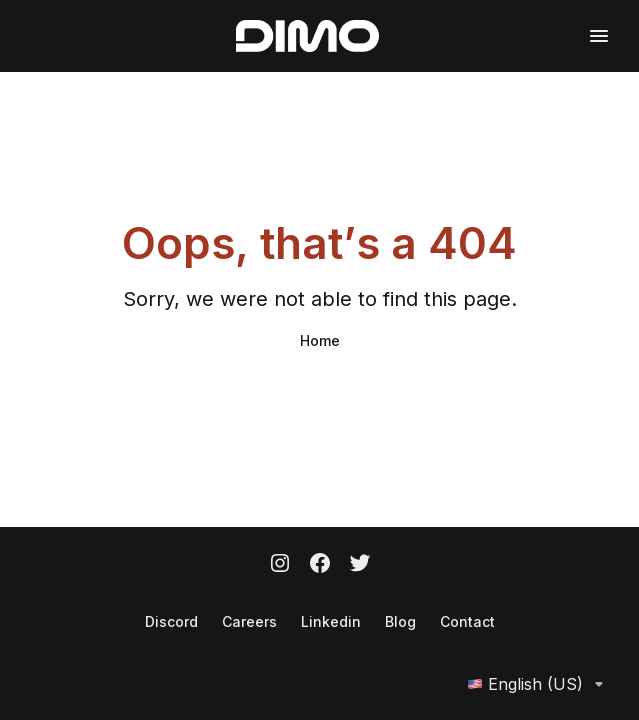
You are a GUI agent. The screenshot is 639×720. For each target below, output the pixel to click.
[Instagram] (280, 565)
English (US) (539, 684)
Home (320, 340)
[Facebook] (320, 565)
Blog (400, 621)
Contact (467, 621)
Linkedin (331, 621)
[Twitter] (360, 565)
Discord (171, 621)
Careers (249, 621)
